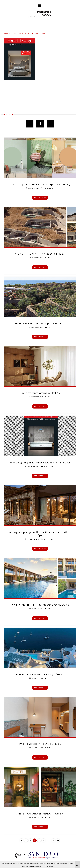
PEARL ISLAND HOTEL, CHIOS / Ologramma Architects (40, 605)
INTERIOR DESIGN (48, 188)
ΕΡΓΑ (48, 258)
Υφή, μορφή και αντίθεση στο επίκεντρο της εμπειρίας (40, 184)
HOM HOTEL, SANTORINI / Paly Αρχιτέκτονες (40, 674)
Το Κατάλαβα (49, 866)
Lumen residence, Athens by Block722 (40, 393)
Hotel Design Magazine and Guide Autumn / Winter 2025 (40, 463)
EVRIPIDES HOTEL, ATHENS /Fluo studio (40, 744)
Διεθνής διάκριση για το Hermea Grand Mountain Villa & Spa (40, 534)
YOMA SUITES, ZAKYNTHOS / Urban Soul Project (40, 254)
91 (54, 840)
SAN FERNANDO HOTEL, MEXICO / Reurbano (40, 814)
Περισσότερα (38, 866)
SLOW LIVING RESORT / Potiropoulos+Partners (40, 323)
